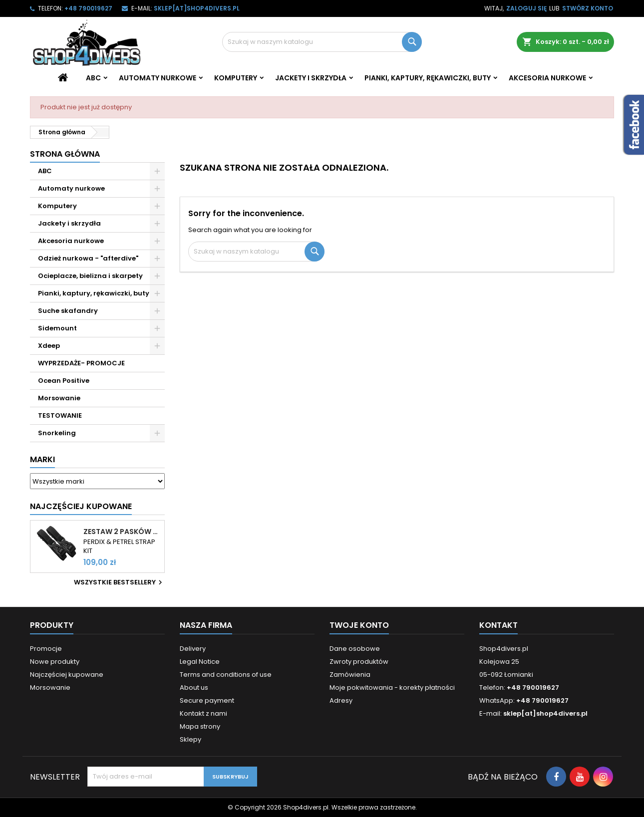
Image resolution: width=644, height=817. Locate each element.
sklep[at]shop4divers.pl (197, 8)
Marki (42, 459)
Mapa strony (200, 726)
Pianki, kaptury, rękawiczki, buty (428, 78)
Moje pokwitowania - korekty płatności (392, 687)
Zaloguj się (526, 8)
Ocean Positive (64, 381)
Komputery (236, 78)
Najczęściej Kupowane (81, 506)
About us (194, 687)
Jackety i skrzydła (311, 78)
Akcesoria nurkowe (547, 78)
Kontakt (498, 625)
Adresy (341, 700)
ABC (93, 78)
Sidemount (57, 328)
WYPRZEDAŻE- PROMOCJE (81, 363)
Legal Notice (200, 662)
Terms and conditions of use (226, 675)
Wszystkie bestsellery (119, 582)
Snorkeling (57, 433)
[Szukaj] (322, 42)
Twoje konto (359, 625)
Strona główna (65, 154)
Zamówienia (350, 675)
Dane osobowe (355, 649)
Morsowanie (59, 398)
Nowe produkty (55, 662)
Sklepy (190, 739)
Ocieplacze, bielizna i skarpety (90, 276)
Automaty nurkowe (158, 78)
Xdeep (49, 346)
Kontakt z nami (203, 713)
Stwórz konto (588, 8)
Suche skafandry (68, 311)
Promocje (46, 649)
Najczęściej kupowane (67, 675)
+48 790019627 (88, 8)
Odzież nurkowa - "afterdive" (88, 258)
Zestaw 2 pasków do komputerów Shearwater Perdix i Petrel (122, 532)
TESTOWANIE (60, 415)
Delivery (193, 649)
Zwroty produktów (359, 662)
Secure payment (207, 700)
